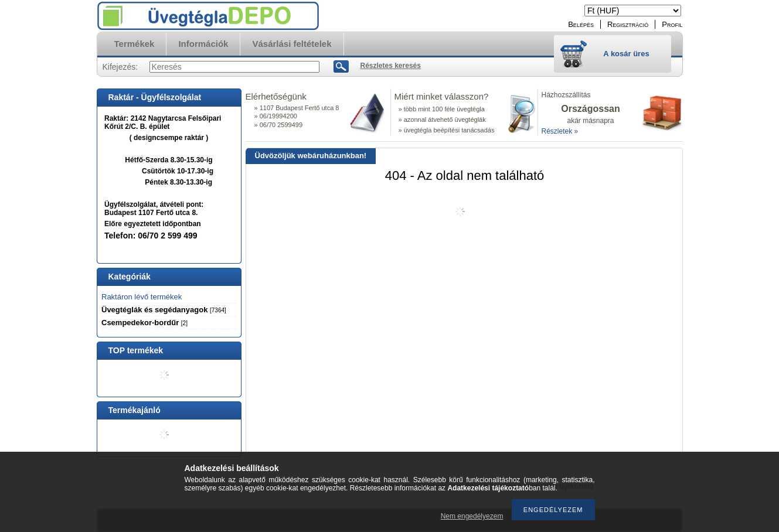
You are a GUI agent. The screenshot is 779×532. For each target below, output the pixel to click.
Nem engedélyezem (472, 516)
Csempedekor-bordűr (144, 323)
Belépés (581, 24)
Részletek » (560, 131)
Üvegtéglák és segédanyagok (164, 310)
